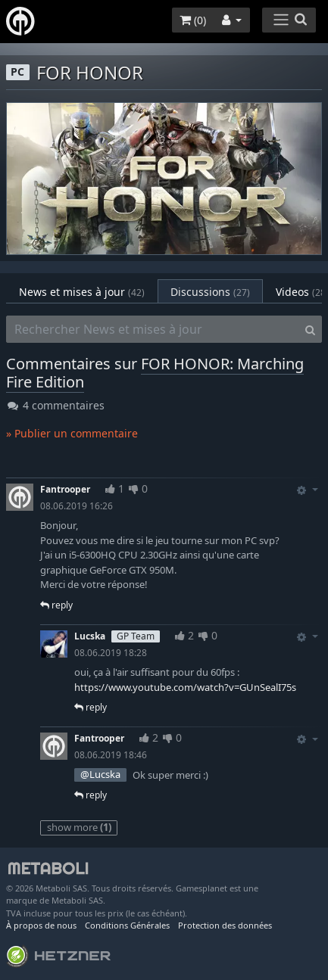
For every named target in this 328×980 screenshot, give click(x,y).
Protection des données (225, 925)
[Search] (310, 329)
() (193, 20)
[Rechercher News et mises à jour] (153, 329)
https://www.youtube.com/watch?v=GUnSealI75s (185, 687)
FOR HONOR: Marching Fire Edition (155, 373)
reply (56, 605)
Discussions (210, 292)
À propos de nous (41, 925)
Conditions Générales (127, 925)
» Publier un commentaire (72, 433)
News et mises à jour (82, 292)
